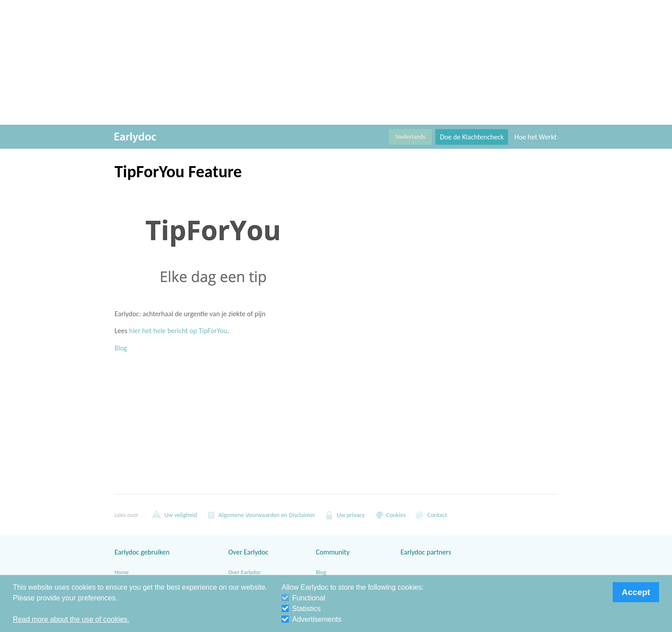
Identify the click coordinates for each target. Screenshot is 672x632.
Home (122, 572)
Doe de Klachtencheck (472, 137)
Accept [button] (636, 592)
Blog (121, 348)
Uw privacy (345, 515)
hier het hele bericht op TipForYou (178, 331)
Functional (303, 598)
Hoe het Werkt (535, 137)
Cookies (389, 515)
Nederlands (411, 137)
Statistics (301, 609)
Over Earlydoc (244, 572)
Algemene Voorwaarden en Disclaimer (260, 515)
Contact (431, 515)
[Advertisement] (336, 62)
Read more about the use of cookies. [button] (71, 619)
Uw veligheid (174, 515)
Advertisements (311, 619)
